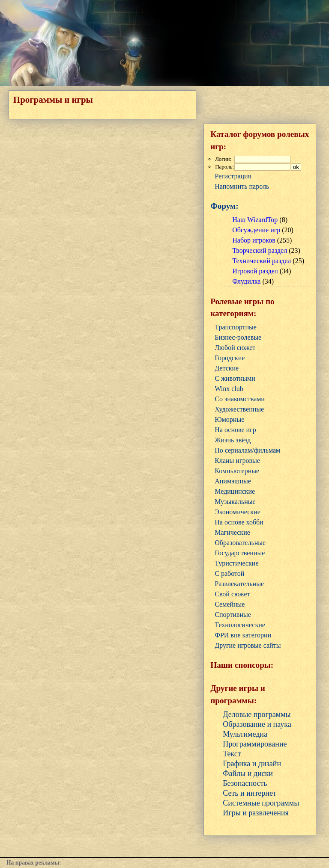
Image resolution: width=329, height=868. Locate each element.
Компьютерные (237, 471)
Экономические (238, 512)
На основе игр (235, 430)
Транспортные (236, 327)
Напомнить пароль (242, 186)
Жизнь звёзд (233, 440)
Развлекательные (239, 584)
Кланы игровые (237, 461)
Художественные (239, 409)
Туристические (236, 563)
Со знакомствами (240, 399)
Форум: (224, 206)
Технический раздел (262, 261)
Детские (227, 368)
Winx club (229, 389)
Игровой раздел (255, 271)
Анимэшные (233, 481)
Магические (232, 532)
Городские (230, 358)
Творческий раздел (260, 250)
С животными (235, 378)
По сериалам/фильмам (247, 450)
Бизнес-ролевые (238, 337)
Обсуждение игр (256, 230)
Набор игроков (254, 240)
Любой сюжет (235, 348)
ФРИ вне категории (243, 635)
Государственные (240, 553)
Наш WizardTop (255, 220)
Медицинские (235, 491)
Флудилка (246, 281)
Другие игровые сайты (248, 645)
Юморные (229, 419)
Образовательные (240, 543)
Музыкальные (235, 502)
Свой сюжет (232, 594)
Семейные (230, 604)
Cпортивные (233, 615)
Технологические (240, 625)
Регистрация (233, 176)
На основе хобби (239, 522)
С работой (229, 573)
